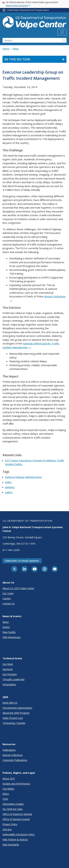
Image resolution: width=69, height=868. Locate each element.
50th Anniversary (12, 637)
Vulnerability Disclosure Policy (19, 834)
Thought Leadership (14, 679)
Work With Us (10, 703)
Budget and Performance (16, 784)
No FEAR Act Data (13, 809)
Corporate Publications (15, 760)
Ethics (6, 794)
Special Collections (13, 755)
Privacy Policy (10, 824)
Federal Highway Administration (23, 477)
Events (6, 627)
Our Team (8, 593)
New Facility (9, 632)
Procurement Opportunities (17, 708)
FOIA (5, 799)
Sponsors (8, 669)
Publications (9, 750)
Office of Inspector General (17, 814)
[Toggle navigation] (62, 32)
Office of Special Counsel (16, 819)
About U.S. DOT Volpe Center (18, 588)
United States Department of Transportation (28, 10)
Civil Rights (8, 789)
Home (6, 49)
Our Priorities (10, 674)
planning (10, 487)
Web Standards (11, 845)
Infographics (9, 684)
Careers (7, 598)
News (16, 49)
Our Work (8, 664)
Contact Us (9, 604)
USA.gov (7, 829)
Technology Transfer (14, 723)
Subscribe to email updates (22, 561)
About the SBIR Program (16, 713)
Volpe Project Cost (13, 718)
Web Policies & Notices (15, 839)
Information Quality (13, 804)
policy (8, 482)
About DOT (9, 779)
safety (9, 492)
